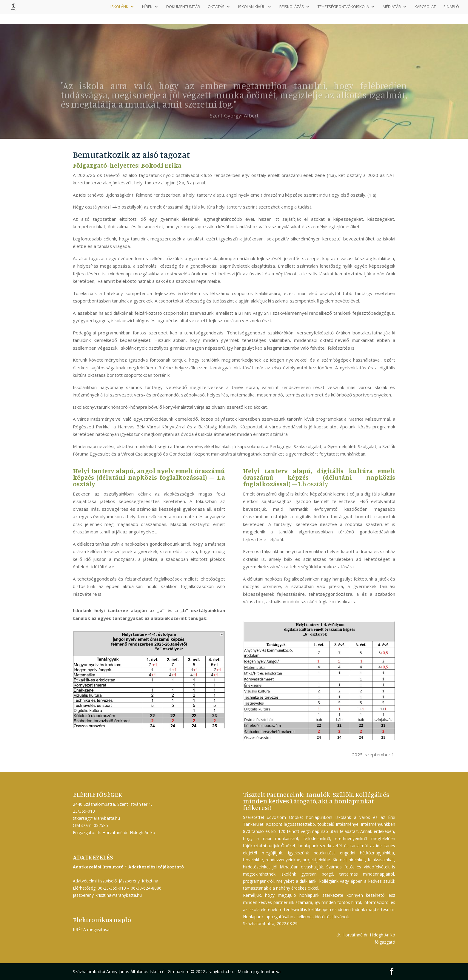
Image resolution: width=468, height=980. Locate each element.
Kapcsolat (425, 7)
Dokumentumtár (183, 7)
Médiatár (392, 7)
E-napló (451, 7)
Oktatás (216, 7)
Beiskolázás (292, 7)
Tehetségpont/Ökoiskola (343, 7)
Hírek (147, 7)
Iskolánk (119, 7)
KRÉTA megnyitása (91, 929)
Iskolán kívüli (252, 7)
